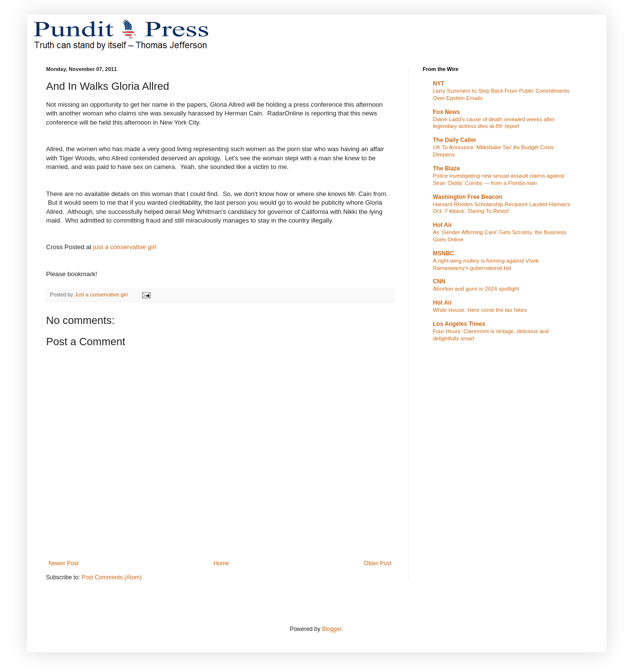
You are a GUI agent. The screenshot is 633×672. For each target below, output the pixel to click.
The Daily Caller (455, 140)
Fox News (447, 112)
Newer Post (64, 563)
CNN (439, 281)
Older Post (378, 563)
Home (221, 563)
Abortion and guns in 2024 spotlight (476, 289)
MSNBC (444, 253)
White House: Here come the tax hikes (480, 310)
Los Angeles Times (459, 324)
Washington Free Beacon (468, 197)
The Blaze (447, 168)
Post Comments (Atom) (112, 577)
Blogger (332, 629)
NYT (439, 84)
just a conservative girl (125, 247)
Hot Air (443, 225)
